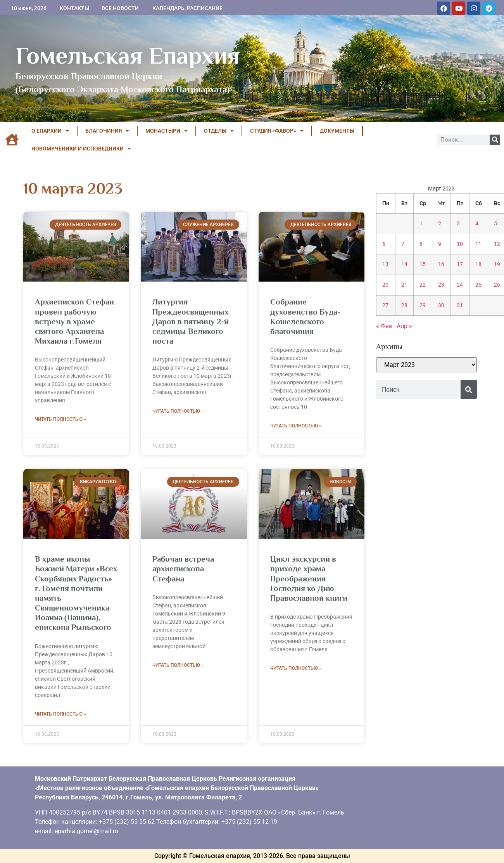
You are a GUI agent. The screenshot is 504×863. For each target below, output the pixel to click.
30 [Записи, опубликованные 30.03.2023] (441, 305)
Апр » (404, 326)
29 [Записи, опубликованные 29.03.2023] (423, 305)
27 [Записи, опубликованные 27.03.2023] (385, 305)
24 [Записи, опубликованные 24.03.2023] (460, 285)
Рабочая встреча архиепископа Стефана (183, 569)
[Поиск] (495, 140)
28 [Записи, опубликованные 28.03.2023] (404, 305)
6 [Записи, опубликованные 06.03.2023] (384, 244)
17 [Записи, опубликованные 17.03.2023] (460, 264)
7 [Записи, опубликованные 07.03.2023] (403, 244)
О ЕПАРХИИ (50, 131)
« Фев (384, 326)
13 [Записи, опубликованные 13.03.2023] (385, 264)
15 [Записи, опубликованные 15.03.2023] (423, 264)
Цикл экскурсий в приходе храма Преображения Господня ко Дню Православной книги (309, 579)
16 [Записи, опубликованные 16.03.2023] (441, 264)
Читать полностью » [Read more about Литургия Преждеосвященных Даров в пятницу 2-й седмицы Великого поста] (178, 411)
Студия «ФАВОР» (277, 131)
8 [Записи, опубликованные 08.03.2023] (421, 244)
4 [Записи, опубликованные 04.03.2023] (477, 224)
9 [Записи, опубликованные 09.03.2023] (440, 244)
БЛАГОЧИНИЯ (107, 131)
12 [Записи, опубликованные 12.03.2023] (497, 244)
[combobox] (418, 389)
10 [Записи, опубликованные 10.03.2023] (460, 244)
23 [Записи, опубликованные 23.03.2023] (441, 285)
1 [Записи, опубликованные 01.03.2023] (421, 224)
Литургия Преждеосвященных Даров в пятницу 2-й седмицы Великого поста (191, 321)
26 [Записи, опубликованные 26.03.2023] (497, 285)
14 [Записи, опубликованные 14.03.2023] (404, 264)
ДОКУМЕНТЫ (337, 131)
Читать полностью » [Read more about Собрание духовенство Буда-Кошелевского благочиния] (296, 426)
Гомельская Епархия (128, 55)
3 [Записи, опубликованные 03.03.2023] (458, 224)
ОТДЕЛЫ (219, 131)
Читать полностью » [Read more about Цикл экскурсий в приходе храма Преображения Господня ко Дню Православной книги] (296, 668)
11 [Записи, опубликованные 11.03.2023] (478, 244)
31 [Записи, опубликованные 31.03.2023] (460, 305)
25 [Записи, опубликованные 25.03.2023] (478, 285)
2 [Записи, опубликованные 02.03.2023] (440, 224)
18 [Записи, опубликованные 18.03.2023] (478, 264)
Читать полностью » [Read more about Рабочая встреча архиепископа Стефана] (178, 665)
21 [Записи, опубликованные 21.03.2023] (404, 285)
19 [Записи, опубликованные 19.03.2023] (497, 264)
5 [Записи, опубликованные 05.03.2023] (495, 224)
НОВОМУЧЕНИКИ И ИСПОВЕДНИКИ (81, 149)
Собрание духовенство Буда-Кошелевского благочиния (305, 316)
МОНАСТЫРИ (167, 131)
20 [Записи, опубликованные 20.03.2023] (385, 285)
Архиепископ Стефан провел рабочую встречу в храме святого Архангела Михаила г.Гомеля (74, 321)
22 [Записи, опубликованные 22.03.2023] (423, 285)
